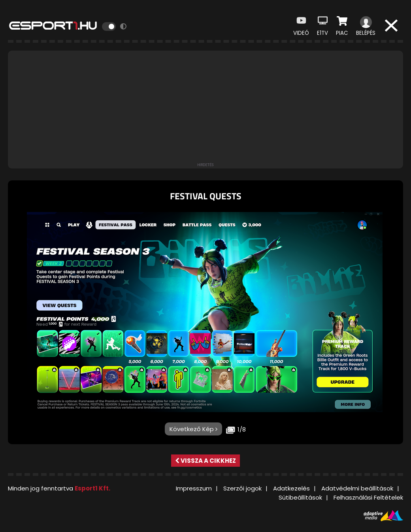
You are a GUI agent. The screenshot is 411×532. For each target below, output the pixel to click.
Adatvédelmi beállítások (357, 488)
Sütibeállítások (300, 497)
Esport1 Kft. (92, 488)
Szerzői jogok (242, 488)
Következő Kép (193, 429)
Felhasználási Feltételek (368, 497)
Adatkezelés (291, 488)
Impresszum (194, 488)
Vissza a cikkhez (205, 461)
